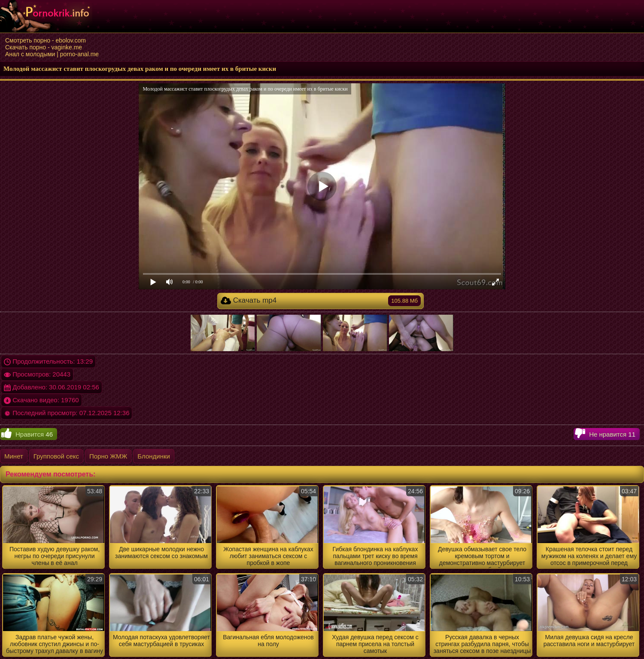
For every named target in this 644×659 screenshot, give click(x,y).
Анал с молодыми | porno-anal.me (52, 54)
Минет (14, 456)
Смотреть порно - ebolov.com (46, 40)
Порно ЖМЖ (108, 456)
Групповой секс (56, 456)
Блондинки (154, 456)
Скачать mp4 (321, 301)
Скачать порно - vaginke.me (44, 47)
